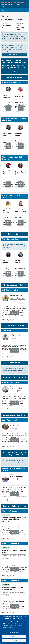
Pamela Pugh (21, 96)
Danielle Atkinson (6, 211)
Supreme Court (14, 234)
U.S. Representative (10, 290)
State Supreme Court (11, 239)
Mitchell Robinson (6, 96)
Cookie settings (14, 632)
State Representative (11, 383)
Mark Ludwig (15, 426)
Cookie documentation (8, 628)
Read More (8, 108)
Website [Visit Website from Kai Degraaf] (13, 339)
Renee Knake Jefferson (20, 173)
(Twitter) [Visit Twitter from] (6, 558)
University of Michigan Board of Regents (14, 120)
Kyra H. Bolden (6, 261)
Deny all (14, 636)
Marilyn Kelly (21, 211)
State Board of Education (12, 82)
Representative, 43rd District (14, 415)
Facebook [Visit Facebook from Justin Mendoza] (21, 391)
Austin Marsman (17, 476)
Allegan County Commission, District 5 (14, 470)
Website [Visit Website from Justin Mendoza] (13, 391)
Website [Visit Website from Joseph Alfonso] (13, 298)
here (3, 40)
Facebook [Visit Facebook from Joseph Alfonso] (21, 298)
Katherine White (7, 135)
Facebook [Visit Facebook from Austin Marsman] (21, 479)
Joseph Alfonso (16, 296)
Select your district (14, 54)
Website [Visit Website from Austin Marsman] (13, 479)
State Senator (8, 330)
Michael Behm (18, 135)
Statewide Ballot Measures (14, 506)
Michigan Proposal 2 (10, 544)
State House (14, 363)
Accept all (14, 641)
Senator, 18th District (14, 325)
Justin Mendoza (16, 388)
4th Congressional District (15, 285)
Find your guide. (17, 19)
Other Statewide (14, 77)
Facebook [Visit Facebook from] (13, 556)
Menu (4, 10)
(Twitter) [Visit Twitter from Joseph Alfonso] (13, 301)
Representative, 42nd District (14, 378)
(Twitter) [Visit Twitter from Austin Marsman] (13, 482)
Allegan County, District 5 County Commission (15, 453)
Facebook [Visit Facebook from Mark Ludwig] (14, 428)
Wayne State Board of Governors (11, 196)
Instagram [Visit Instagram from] (22, 556)
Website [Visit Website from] (6, 556)
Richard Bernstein (19, 261)
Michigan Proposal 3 (10, 581)
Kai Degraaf (15, 336)
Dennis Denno (6, 173)
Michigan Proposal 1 (10, 511)
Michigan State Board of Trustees (12, 158)
